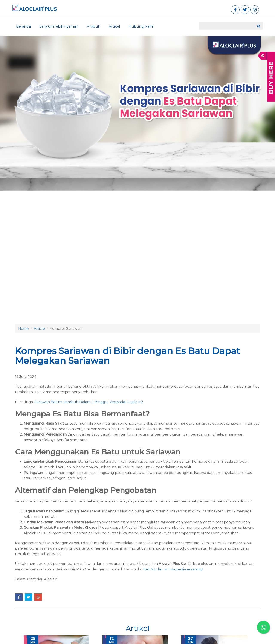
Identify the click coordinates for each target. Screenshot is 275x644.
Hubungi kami (141, 26)
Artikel (114, 26)
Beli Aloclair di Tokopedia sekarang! (173, 569)
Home (24, 329)
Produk (93, 26)
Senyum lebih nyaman (59, 26)
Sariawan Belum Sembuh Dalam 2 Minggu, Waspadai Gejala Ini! (89, 402)
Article (39, 329)
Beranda (23, 26)
